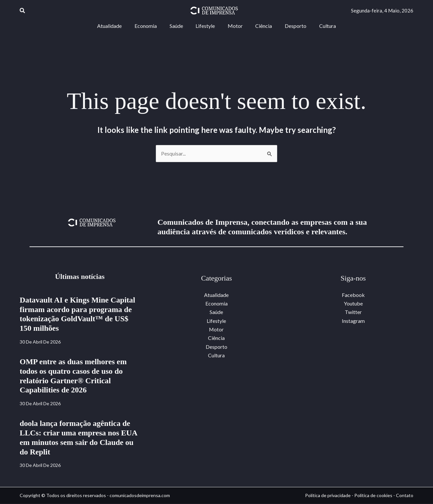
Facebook (353, 295)
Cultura (216, 356)
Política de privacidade (328, 495)
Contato (405, 495)
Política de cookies (373, 495)
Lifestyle (216, 321)
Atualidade (216, 295)
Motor (216, 330)
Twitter (353, 312)
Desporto (216, 347)
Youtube (353, 303)
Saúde (216, 312)
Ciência (216, 338)
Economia (216, 303)
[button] (23, 11)
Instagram (353, 321)
